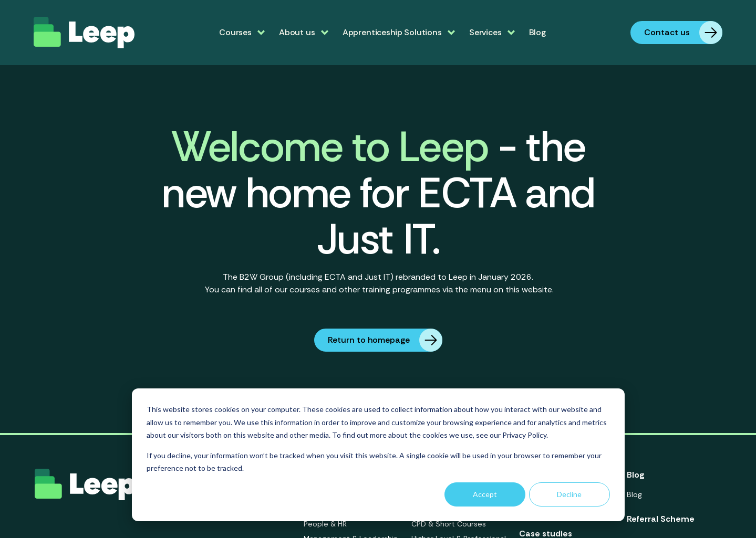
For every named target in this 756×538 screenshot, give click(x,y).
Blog (537, 32)
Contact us (683, 33)
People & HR (325, 524)
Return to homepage (385, 340)
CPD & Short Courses (449, 524)
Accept (485, 494)
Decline (569, 494)
